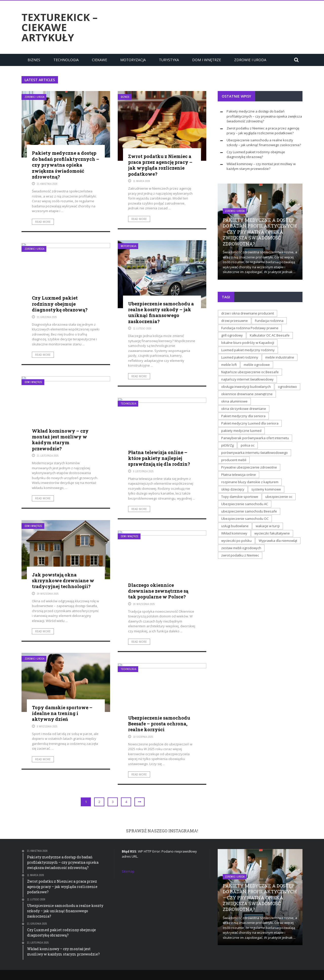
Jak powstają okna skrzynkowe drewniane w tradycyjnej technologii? (63, 581)
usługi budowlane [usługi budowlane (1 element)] (235, 526)
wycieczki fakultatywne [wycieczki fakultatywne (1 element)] (272, 533)
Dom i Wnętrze (207, 60)
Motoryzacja (133, 60)
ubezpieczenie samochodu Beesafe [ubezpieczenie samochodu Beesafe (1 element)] (249, 511)
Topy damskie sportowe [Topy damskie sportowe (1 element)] (240, 497)
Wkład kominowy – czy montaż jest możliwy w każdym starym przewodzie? (60, 440)
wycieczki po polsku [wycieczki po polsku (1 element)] (236, 541)
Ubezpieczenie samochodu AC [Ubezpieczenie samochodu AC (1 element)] (245, 504)
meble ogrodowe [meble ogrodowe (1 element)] (257, 365)
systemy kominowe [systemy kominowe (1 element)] (266, 489)
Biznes (34, 60)
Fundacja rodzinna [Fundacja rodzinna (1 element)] (269, 321)
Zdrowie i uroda (250, 60)
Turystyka (169, 60)
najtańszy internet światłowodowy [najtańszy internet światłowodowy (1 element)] (247, 379)
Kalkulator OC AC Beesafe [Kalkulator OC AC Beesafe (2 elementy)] (270, 335)
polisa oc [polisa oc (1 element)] (248, 445)
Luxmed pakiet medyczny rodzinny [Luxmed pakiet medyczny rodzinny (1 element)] (248, 350)
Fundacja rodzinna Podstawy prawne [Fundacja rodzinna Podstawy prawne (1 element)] (250, 328)
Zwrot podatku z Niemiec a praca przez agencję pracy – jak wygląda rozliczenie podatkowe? (160, 165)
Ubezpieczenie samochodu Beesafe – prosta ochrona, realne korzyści (159, 724)
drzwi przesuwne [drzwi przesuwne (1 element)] (235, 321)
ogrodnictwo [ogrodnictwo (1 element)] (287, 387)
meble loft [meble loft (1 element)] (229, 365)
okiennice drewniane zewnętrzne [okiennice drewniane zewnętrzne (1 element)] (247, 394)
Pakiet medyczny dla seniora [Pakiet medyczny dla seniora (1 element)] (243, 416)
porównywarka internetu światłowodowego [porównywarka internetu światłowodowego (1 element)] (255, 453)
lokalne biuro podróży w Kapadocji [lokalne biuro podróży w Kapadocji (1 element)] (248, 343)
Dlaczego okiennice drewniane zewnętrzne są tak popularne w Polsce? (158, 591)
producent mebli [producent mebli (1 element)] (234, 460)
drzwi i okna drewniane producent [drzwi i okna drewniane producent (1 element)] (248, 313)
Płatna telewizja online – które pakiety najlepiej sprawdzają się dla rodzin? (159, 458)
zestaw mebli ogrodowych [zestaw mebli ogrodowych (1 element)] (241, 548)
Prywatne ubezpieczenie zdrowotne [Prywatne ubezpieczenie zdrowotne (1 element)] (249, 467)
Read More (43, 222)
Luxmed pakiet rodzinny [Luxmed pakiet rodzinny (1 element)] (240, 357)
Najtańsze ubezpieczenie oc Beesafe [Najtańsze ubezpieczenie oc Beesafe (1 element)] (250, 372)
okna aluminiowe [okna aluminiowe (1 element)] (234, 401)
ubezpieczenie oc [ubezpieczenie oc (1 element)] (279, 497)
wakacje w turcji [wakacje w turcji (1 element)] (268, 526)
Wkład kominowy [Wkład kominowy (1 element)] (234, 533)
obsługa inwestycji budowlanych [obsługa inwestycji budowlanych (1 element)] (246, 387)
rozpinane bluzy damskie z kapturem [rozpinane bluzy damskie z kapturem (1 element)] (250, 482)
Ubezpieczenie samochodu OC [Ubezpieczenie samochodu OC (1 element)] (245, 519)
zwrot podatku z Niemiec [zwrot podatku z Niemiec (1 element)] (240, 555)
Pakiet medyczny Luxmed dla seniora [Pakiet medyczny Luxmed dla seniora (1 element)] (250, 423)
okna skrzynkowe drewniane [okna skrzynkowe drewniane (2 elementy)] (244, 409)
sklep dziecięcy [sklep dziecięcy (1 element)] (233, 489)
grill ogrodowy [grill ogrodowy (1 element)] (232, 335)
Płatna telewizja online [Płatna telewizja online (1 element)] (239, 475)
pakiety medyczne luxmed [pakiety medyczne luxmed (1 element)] (241, 431)
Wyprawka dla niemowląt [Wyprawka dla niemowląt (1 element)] (278, 541)
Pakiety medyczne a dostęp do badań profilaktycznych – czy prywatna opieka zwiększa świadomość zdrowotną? (66, 165)
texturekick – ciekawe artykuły (60, 27)
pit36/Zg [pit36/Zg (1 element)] (227, 445)
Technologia (66, 60)
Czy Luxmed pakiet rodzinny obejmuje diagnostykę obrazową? (60, 304)
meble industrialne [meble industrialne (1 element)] (280, 357)
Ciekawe (99, 60)
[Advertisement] (210, 27)
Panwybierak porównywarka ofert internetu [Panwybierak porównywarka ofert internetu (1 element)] (255, 438)
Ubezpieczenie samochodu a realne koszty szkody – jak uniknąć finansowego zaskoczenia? (161, 313)
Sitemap (128, 871)
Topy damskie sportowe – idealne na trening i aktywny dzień (62, 713)
